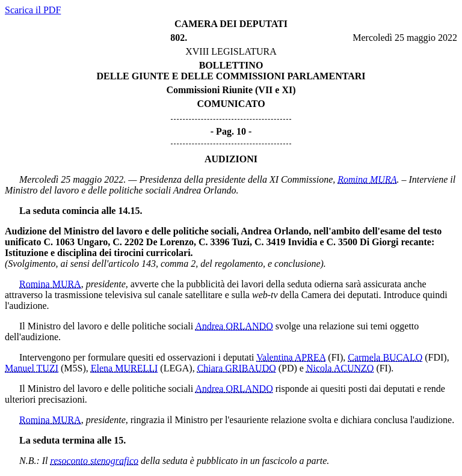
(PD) (288, 368)
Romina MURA (367, 179)
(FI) (335, 357)
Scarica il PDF (33, 10)
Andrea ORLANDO (234, 326)
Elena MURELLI (125, 368)
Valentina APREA (291, 357)
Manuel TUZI (32, 368)
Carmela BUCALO (385, 357)
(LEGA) (176, 368)
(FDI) (436, 357)
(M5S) (73, 368)
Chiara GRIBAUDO (237, 368)
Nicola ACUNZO (340, 368)
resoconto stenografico (95, 461)
